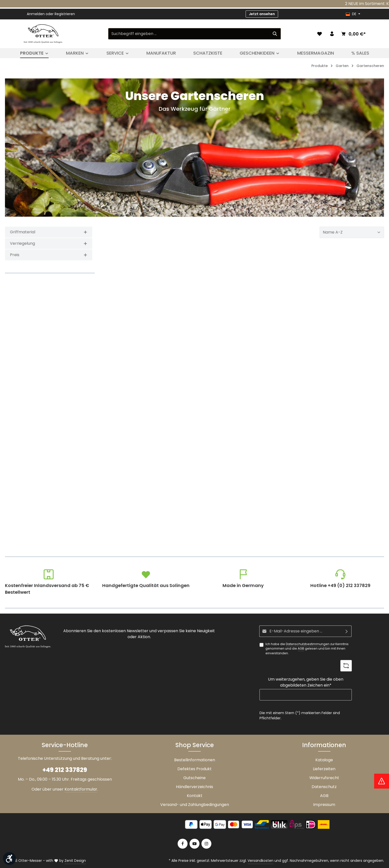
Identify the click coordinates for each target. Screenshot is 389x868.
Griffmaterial (49, 232)
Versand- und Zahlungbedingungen (195, 805)
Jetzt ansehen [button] (262, 14)
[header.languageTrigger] (353, 14)
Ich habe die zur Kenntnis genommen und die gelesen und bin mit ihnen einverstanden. (307, 649)
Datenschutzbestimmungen (308, 644)
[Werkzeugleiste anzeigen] (9, 859)
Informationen (324, 745)
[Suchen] (275, 34)
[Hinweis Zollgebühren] (382, 781)
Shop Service (195, 745)
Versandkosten (260, 861)
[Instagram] (206, 844)
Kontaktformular (81, 789)
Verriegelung (49, 243)
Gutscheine (194, 778)
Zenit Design (75, 861)
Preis (49, 255)
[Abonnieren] (347, 631)
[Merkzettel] (320, 34)
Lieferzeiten (324, 769)
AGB (301, 648)
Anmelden (36, 14)
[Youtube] (194, 844)
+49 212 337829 (65, 770)
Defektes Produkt (194, 769)
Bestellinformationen (195, 760)
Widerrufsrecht (324, 778)
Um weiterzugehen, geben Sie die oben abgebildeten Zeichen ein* (306, 682)
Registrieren (65, 14)
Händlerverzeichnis (194, 787)
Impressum (324, 805)
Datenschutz (324, 787)
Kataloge (324, 760)
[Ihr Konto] (332, 34)
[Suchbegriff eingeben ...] (189, 34)
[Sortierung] (352, 232)
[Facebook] (183, 844)
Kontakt (195, 796)
